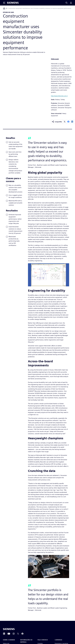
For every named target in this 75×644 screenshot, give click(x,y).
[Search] (67, 3)
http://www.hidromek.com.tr (59, 96)
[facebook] (68, 122)
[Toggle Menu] (4, 3)
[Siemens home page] (9, 629)
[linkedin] (72, 122)
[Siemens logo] (13, 3)
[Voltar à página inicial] (4, 8)
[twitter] (65, 122)
